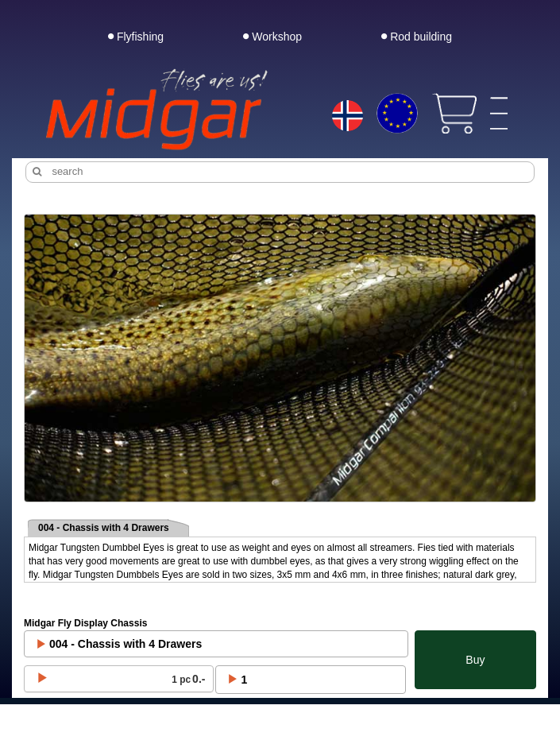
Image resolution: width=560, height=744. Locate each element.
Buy (475, 660)
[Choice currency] (397, 113)
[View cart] (454, 113)
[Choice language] (348, 117)
